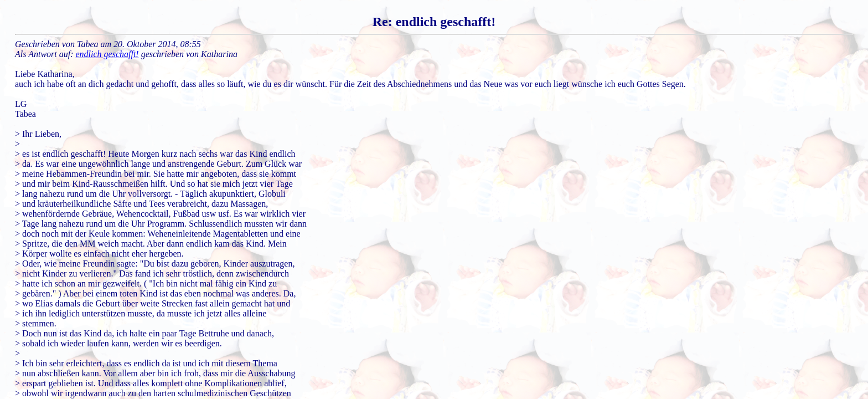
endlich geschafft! (107, 54)
